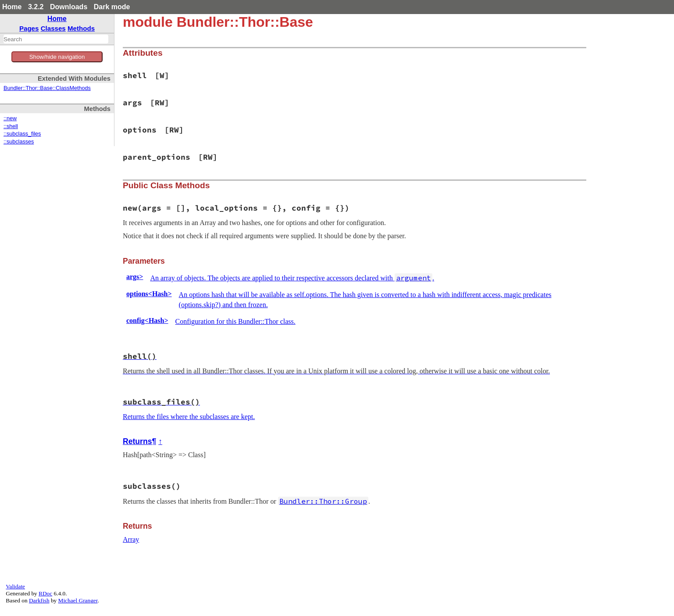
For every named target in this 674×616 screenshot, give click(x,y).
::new (10, 118)
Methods (81, 28)
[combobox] (56, 39)
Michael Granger (78, 600)
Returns (137, 441)
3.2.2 (36, 7)
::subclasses (19, 142)
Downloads (69, 7)
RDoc (45, 593)
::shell (11, 126)
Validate (15, 586)
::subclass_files (22, 134)
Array (131, 539)
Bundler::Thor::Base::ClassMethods (47, 88)
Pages (29, 28)
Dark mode (112, 7)
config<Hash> (147, 321)
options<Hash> (149, 294)
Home (12, 7)
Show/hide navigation (57, 57)
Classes (53, 28)
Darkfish (39, 600)
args (135, 277)
